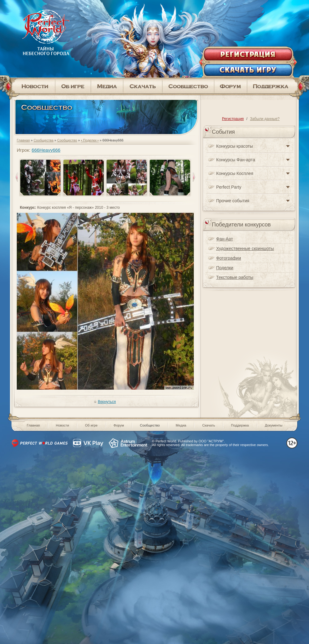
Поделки (225, 268)
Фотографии (229, 258)
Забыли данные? (265, 119)
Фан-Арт (225, 239)
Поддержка (240, 425)
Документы (274, 425)
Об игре (91, 425)
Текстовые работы (235, 277)
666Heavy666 (46, 150)
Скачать (209, 425)
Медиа (181, 425)
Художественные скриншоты (245, 248)
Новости (63, 425)
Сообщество (67, 140)
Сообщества (43, 140)
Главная (23, 140)
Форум (119, 425)
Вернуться (107, 402)
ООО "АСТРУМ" (211, 441)
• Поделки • (90, 140)
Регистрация (233, 119)
